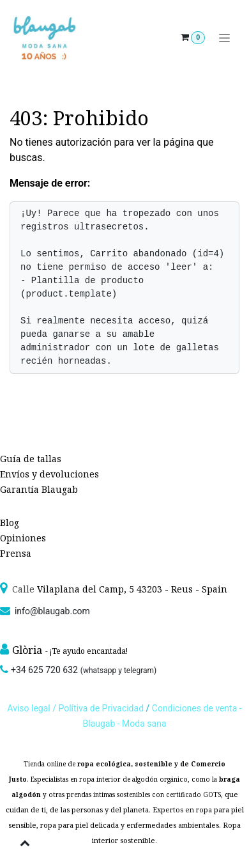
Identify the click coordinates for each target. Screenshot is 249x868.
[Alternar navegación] (224, 38)
